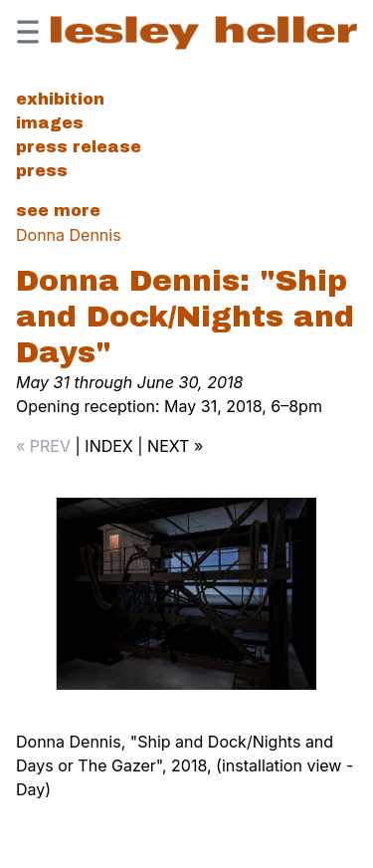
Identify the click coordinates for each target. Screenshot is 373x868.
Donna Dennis (69, 235)
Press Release (79, 147)
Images (50, 123)
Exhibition (60, 99)
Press (42, 171)
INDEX (108, 446)
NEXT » (175, 446)
